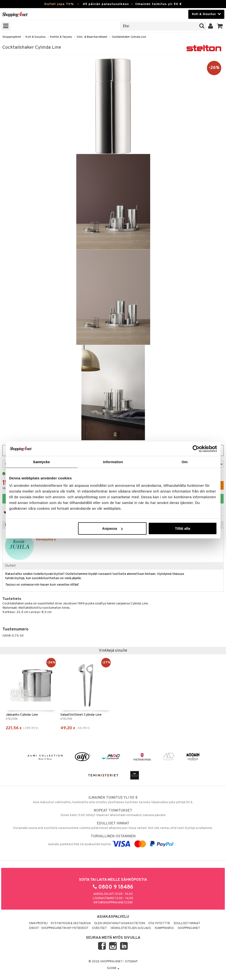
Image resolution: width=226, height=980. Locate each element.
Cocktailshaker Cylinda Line (129, 37)
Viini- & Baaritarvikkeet (92, 37)
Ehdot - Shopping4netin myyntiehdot (59, 928)
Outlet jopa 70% (59, 4)
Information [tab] (113, 462)
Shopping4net (12, 37)
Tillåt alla (183, 528)
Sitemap (131, 962)
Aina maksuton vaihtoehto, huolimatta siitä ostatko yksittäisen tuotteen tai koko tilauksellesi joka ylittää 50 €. (113, 800)
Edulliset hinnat (187, 923)
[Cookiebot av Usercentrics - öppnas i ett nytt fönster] (196, 449)
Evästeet (100, 928)
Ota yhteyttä (159, 923)
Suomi (113, 968)
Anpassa (113, 528)
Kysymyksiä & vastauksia (71, 923)
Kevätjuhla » (46, 540)
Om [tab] (185, 462)
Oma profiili (38, 923)
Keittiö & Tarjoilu (61, 37)
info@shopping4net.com (113, 903)
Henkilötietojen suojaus (131, 928)
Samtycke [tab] (41, 462)
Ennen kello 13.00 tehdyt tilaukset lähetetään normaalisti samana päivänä (113, 813)
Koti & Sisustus (36, 37)
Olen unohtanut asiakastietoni (120, 923)
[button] (220, 26)
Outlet (10, 566)
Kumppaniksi (164, 928)
